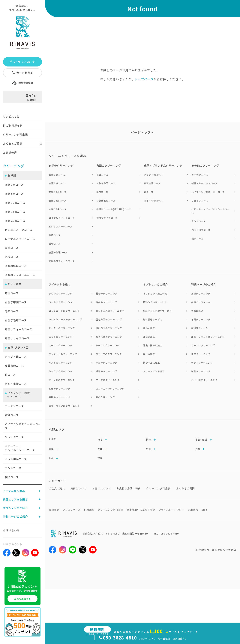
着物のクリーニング (106, 293)
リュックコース (14, 437)
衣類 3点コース (57, 175)
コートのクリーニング (61, 302)
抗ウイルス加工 (151, 363)
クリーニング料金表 (15, 134)
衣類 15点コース (58, 200)
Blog (204, 510)
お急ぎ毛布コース (16, 320)
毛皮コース (12, 257)
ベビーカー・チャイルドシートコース (20, 448)
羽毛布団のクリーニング (109, 319)
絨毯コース (12, 415)
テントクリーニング (202, 363)
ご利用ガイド (13, 125)
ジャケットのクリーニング (63, 354)
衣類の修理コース (16, 266)
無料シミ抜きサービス (155, 302)
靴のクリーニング (105, 397)
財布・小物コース (16, 384)
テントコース (13, 468)
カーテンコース (14, 406)
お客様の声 (10, 153)
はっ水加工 (149, 354)
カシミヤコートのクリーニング (65, 319)
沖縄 (100, 458)
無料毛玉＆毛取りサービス (157, 311)
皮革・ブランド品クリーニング (208, 337)
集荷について (79, 488)
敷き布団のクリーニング (109, 337)
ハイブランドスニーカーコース (23, 426)
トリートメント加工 (154, 371)
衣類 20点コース (58, 209)
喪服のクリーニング (59, 397)
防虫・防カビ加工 (153, 345)
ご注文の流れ (57, 488)
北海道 (52, 439)
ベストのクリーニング (61, 363)
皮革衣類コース (14, 366)
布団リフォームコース (19, 329)
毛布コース (12, 311)
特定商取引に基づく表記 (141, 510)
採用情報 (193, 510)
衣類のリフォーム (201, 302)
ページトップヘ (142, 132)
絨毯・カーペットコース (204, 183)
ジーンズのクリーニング (62, 380)
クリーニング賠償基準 (111, 510)
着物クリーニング (201, 354)
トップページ (144, 79)
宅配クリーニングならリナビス (217, 550)
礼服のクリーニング (59, 388)
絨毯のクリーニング (106, 371)
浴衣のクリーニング (106, 302)
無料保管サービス (153, 319)
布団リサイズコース (17, 338)
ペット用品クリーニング (204, 380)
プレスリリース (72, 510)
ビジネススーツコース (19, 230)
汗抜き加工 (149, 337)
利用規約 (89, 510)
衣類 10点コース (58, 192)
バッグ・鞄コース (16, 357)
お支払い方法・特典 (129, 488)
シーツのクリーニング (108, 345)
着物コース (12, 248)
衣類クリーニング (201, 293)
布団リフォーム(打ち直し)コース (114, 209)
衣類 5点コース (57, 183)
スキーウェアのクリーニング (64, 406)
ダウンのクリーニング (61, 293)
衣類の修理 (197, 311)
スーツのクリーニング (61, 345)
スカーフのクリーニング (109, 354)
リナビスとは (11, 116)
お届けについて (102, 488)
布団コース (12, 293)
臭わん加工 (149, 328)
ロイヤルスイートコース (20, 239)
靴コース (10, 375)
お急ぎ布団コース (16, 302)
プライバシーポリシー (171, 510)
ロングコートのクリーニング (64, 311)
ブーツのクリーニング (108, 380)
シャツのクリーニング (61, 371)
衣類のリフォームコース (20, 275)
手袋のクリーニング (106, 363)
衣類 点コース (14, 185)
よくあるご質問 (13, 143)
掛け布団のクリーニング (109, 328)
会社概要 (54, 510)
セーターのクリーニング (62, 328)
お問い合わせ (11, 530)
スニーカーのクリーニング (110, 388)
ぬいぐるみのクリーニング (110, 311)
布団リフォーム (200, 328)
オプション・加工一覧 (155, 293)
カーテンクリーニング (203, 345)
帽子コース (12, 477)
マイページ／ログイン (22, 62)
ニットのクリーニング (61, 337)
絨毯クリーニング (201, 371)
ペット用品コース (16, 459)
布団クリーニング (201, 319)
